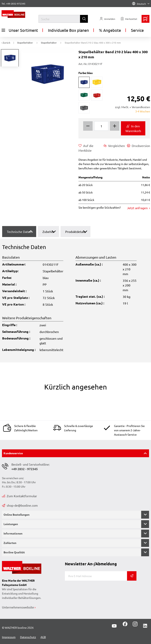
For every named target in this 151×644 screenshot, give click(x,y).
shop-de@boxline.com (20, 505)
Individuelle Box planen (68, 30)
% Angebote (110, 30)
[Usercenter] (107, 19)
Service (137, 30)
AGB (43, 637)
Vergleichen (114, 146)
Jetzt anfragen (138, 208)
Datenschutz (28, 637)
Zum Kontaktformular (19, 496)
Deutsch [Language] (141, 4)
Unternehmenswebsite (18, 607)
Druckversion (139, 146)
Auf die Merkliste (86, 148)
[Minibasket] (145, 19)
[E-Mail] (96, 576)
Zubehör (48, 232)
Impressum (9, 637)
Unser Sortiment (20, 30)
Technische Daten (19, 232)
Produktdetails (75, 232)
